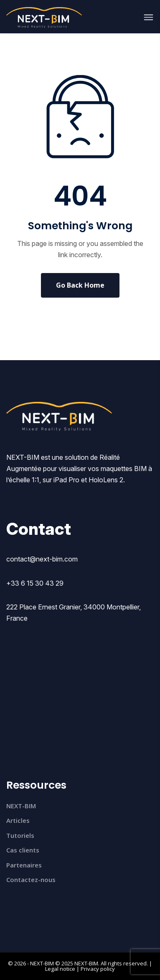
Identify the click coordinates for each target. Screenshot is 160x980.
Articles (18, 820)
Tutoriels (20, 835)
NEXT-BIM (21, 806)
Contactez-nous (31, 880)
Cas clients (23, 850)
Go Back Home (80, 285)
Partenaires (24, 865)
